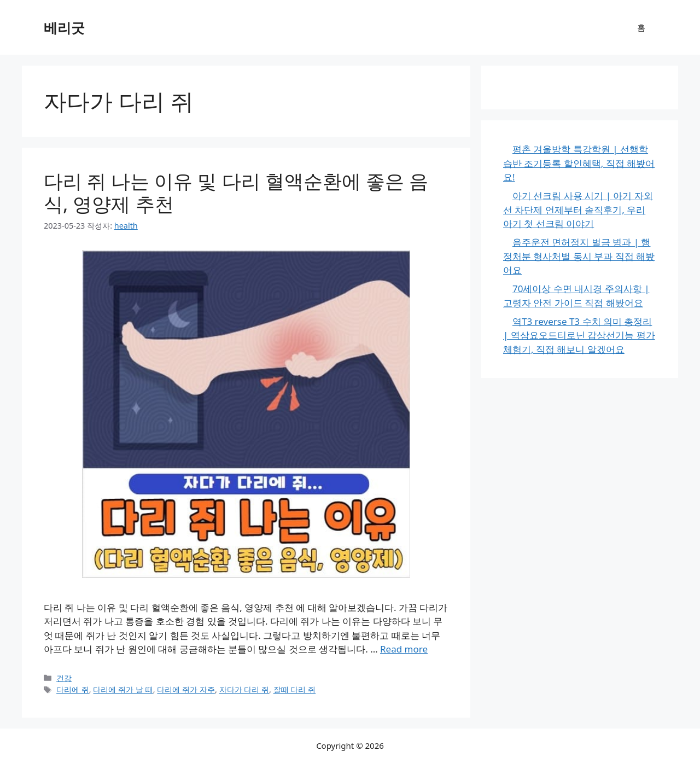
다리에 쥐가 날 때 (123, 689)
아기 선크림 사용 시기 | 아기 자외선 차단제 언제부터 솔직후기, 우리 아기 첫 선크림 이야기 (578, 209)
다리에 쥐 (73, 689)
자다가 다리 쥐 (244, 689)
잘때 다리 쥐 (295, 689)
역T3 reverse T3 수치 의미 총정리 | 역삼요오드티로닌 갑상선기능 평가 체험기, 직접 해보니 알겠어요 (579, 335)
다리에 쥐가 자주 (186, 689)
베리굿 (64, 27)
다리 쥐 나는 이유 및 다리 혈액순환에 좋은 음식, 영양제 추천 (236, 192)
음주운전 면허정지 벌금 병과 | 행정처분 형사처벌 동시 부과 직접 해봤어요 (579, 256)
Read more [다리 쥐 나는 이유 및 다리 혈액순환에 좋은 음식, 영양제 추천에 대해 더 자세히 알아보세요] (404, 649)
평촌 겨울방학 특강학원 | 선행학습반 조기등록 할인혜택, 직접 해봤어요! (579, 163)
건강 (64, 678)
